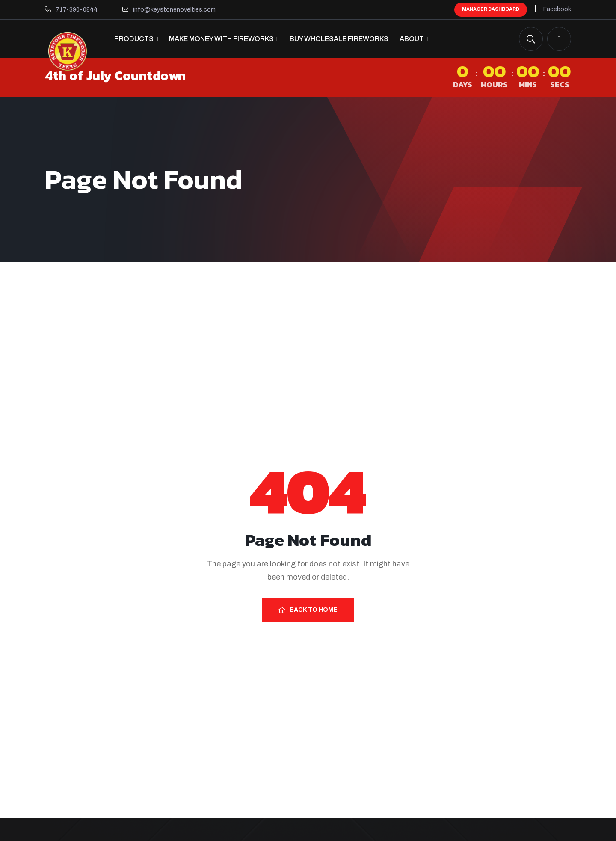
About (412, 39)
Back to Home (308, 610)
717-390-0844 (77, 10)
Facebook (557, 9)
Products (134, 39)
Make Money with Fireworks (221, 39)
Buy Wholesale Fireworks (339, 39)
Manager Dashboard (491, 9)
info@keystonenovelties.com (174, 10)
